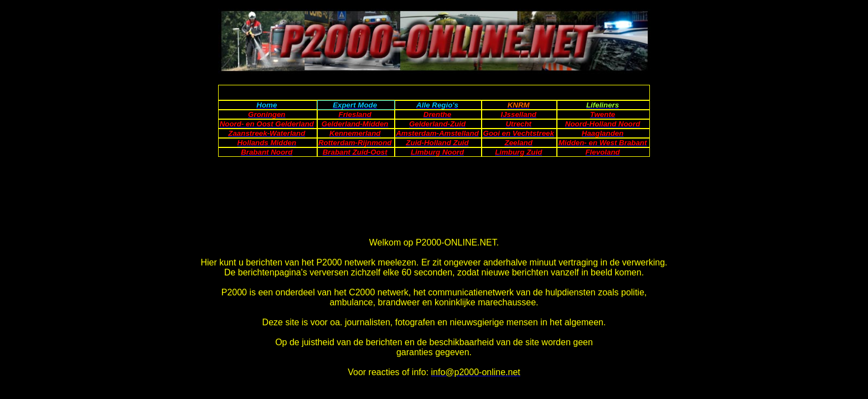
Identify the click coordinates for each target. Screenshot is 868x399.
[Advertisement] (433, 89)
